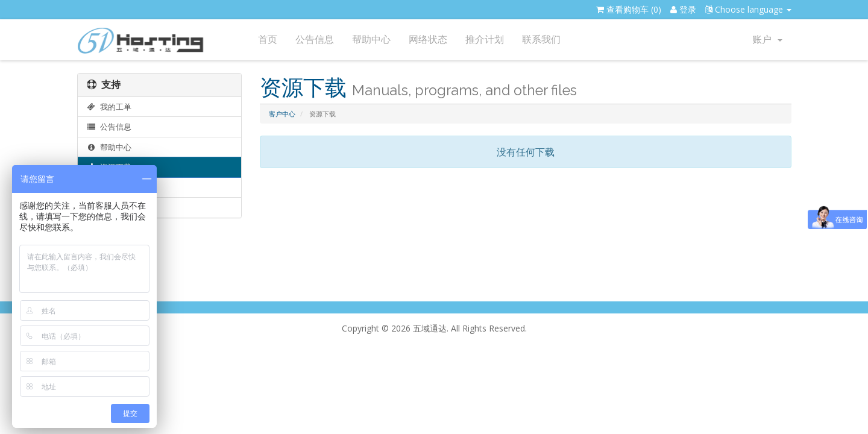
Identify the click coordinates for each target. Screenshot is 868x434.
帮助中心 (371, 39)
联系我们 (541, 39)
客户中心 (282, 114)
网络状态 (428, 39)
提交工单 (109, 207)
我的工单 (109, 107)
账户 (767, 39)
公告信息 (315, 39)
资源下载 (109, 167)
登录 (683, 9)
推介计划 (485, 39)
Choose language (748, 9)
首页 (268, 39)
